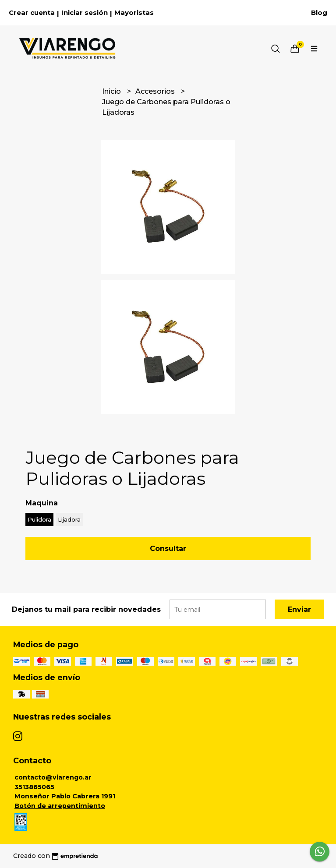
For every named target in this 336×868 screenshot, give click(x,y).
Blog (319, 13)
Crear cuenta (32, 13)
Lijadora (69, 519)
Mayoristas (134, 13)
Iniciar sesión (85, 13)
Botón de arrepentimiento (60, 806)
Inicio (112, 91)
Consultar (168, 549)
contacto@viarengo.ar (53, 777)
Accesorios (156, 91)
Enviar (299, 609)
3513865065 (34, 787)
